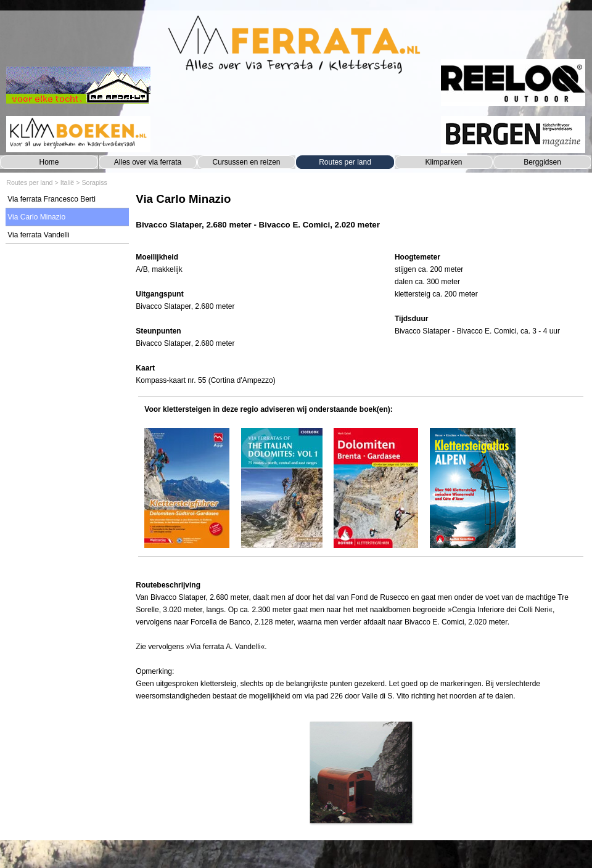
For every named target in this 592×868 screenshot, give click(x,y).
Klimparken (443, 162)
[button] (360, 772)
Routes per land (345, 162)
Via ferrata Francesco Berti (51, 199)
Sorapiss (94, 182)
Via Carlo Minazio (36, 217)
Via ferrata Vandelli (38, 235)
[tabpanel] (360, 217)
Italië (68, 182)
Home (49, 162)
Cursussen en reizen (246, 162)
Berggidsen (542, 162)
